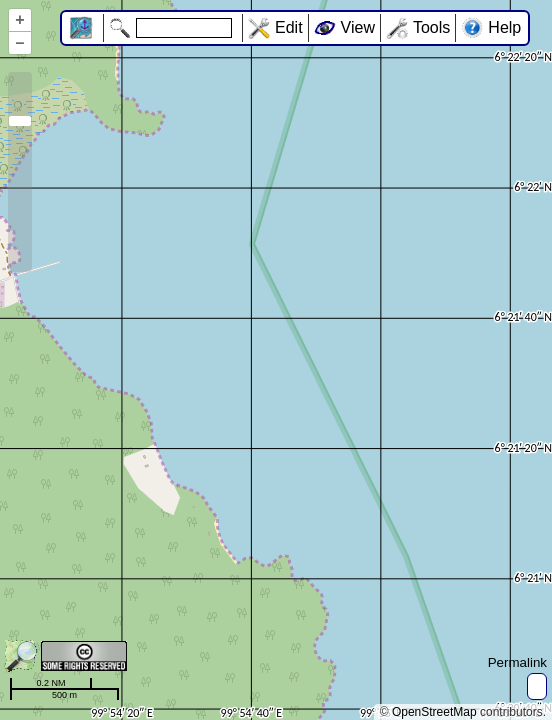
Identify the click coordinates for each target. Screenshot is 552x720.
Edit (289, 27)
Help (504, 27)
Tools (431, 27)
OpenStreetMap (434, 712)
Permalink (517, 662)
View (358, 27)
